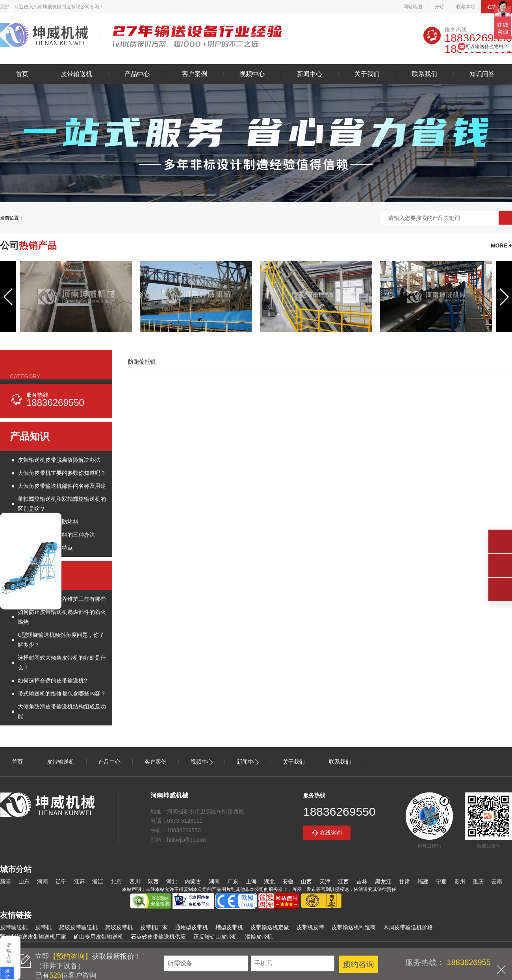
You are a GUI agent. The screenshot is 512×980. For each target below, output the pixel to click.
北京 (116, 881)
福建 (423, 881)
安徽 (288, 881)
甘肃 (404, 881)
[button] (8, 297)
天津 (325, 881)
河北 (172, 881)
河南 (43, 881)
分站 (439, 7)
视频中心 (252, 74)
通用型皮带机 (191, 927)
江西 (343, 881)
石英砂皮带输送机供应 (158, 937)
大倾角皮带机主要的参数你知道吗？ (62, 473)
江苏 (80, 881)
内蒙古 (193, 881)
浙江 (98, 881)
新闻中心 (310, 74)
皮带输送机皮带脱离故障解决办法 (59, 460)
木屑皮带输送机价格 (408, 927)
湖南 (214, 881)
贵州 (460, 881)
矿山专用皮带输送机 (98, 937)
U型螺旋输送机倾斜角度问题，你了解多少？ (61, 640)
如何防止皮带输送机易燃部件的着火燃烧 (62, 617)
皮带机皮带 (310, 927)
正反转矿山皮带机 (215, 937)
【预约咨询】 (70, 956)
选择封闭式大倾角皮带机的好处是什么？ (62, 663)
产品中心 (137, 74)
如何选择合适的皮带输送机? (52, 681)
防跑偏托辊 (142, 362)
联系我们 (425, 74)
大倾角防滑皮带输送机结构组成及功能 (62, 711)
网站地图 (413, 7)
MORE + (501, 245)
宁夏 (441, 881)
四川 (135, 881)
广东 (233, 881)
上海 (251, 881)
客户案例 (195, 74)
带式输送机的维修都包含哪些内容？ (62, 694)
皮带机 (43, 927)
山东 (24, 881)
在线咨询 (331, 833)
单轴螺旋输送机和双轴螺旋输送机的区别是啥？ (62, 504)
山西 (306, 881)
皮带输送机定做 (270, 927)
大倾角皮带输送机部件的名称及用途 (62, 486)
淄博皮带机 (259, 937)
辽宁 (61, 881)
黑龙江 (383, 881)
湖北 (269, 881)
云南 (497, 881)
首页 (22, 74)
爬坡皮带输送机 (78, 927)
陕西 (153, 881)
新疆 (6, 881)
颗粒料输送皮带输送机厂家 (33, 937)
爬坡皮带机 (119, 927)
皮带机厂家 (154, 927)
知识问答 (482, 74)
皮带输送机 (44, 36)
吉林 (362, 881)
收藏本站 (466, 7)
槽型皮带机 (229, 927)
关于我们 (367, 74)
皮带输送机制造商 (354, 927)
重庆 (478, 881)
